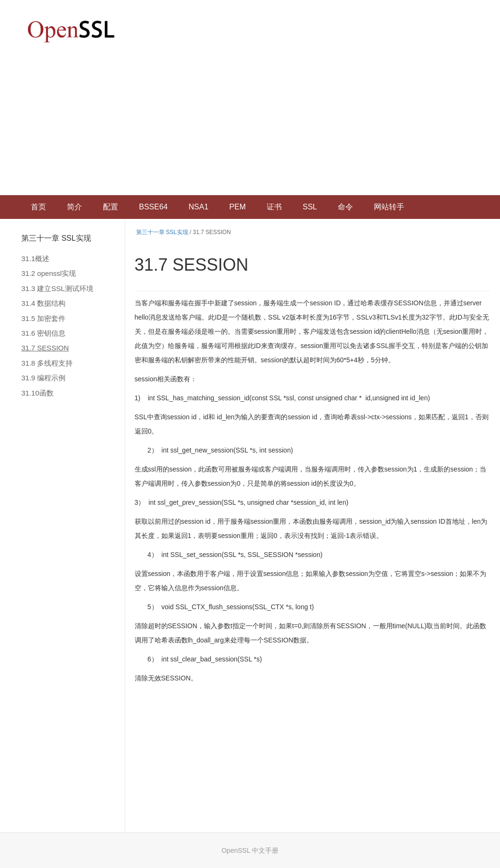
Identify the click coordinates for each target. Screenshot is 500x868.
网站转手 (389, 207)
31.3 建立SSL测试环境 (57, 288)
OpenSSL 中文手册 (250, 850)
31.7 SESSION (45, 348)
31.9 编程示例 (43, 378)
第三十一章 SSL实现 (56, 238)
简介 (74, 207)
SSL (310, 207)
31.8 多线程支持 (47, 363)
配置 (111, 207)
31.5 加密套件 (43, 318)
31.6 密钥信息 (43, 333)
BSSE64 (153, 207)
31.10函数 (37, 393)
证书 (274, 207)
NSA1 (198, 207)
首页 (38, 207)
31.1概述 (35, 259)
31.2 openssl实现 (49, 273)
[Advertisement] (250, 124)
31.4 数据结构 (43, 303)
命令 (345, 207)
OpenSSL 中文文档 (71, 31)
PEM (237, 207)
